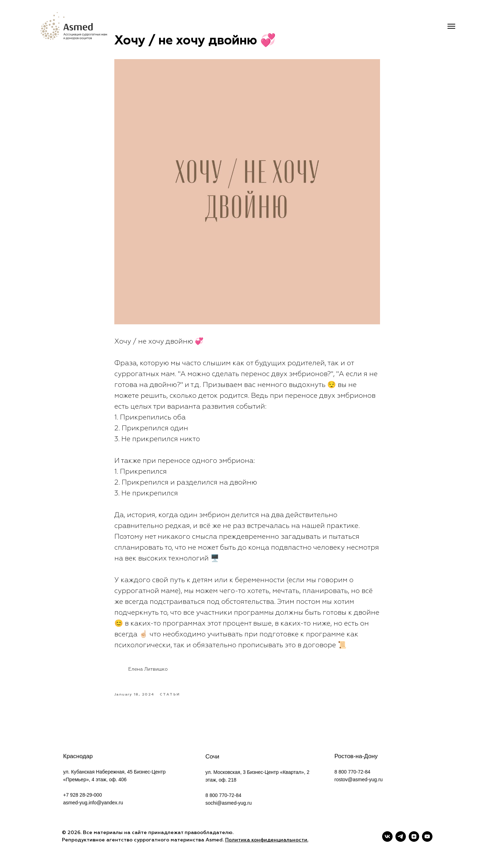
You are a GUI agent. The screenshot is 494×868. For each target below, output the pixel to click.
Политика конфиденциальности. (267, 840)
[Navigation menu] (451, 26)
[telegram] (401, 837)
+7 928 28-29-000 (83, 795)
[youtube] (427, 837)
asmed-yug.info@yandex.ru (93, 803)
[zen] (414, 837)
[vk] (387, 837)
